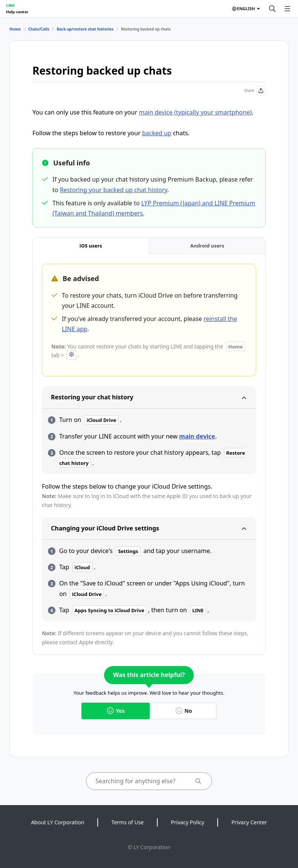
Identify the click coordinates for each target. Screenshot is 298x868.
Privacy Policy (187, 822)
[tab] (91, 246)
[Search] (272, 9)
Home (15, 29)
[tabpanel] (149, 455)
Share (255, 91)
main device (197, 436)
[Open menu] (287, 9)
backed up (157, 133)
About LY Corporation (58, 822)
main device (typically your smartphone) (195, 112)
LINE (10, 5)
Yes (116, 711)
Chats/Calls (39, 29)
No (184, 711)
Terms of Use (127, 822)
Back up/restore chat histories (85, 29)
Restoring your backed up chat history (114, 190)
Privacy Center (249, 822)
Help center (17, 12)
